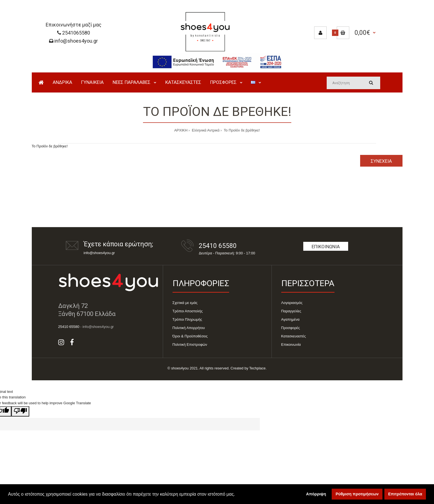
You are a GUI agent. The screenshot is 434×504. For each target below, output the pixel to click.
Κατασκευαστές (294, 336)
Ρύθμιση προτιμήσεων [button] (357, 494)
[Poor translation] (20, 411)
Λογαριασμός (292, 303)
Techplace (257, 368)
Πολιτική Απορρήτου (189, 328)
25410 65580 (218, 246)
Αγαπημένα (290, 319)
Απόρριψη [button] (316, 494)
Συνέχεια (381, 161)
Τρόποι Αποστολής (188, 311)
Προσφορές (291, 328)
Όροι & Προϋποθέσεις (190, 336)
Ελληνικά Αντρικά (205, 130)
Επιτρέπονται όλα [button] (405, 494)
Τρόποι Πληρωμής (187, 319)
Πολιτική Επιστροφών (190, 344)
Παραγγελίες (291, 311)
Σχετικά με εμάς (185, 303)
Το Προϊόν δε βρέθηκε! (241, 130)
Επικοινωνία (326, 247)
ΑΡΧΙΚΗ (181, 130)
